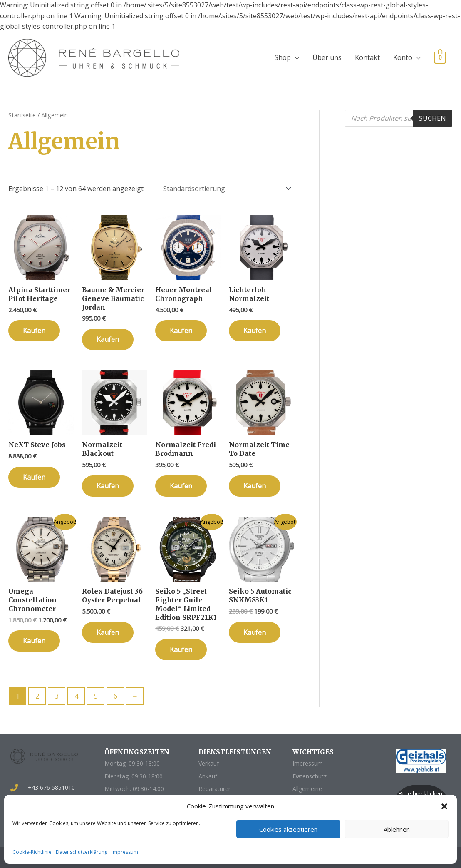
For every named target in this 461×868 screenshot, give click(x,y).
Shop (283, 57)
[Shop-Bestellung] (226, 189)
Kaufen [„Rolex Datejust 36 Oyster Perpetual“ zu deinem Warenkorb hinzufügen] (108, 632)
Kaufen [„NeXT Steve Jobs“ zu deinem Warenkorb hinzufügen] (34, 477)
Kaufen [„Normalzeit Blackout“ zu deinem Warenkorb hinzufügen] (108, 486)
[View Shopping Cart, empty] (440, 57)
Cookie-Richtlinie (32, 852)
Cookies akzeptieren (288, 829)
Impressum (125, 852)
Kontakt (367, 57)
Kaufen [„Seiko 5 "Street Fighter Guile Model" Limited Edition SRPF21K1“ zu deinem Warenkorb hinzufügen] (181, 649)
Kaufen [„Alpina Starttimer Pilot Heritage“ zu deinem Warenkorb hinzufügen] (34, 331)
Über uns (327, 57)
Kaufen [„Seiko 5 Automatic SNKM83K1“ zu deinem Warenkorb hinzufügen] (255, 632)
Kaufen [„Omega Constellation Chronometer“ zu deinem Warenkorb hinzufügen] (34, 641)
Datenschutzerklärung (82, 852)
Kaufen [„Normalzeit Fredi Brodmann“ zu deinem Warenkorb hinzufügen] (181, 486)
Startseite (22, 115)
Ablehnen (397, 829)
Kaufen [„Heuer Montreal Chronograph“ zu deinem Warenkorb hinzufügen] (181, 331)
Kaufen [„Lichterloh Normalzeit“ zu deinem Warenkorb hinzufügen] (255, 331)
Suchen (432, 118)
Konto (403, 57)
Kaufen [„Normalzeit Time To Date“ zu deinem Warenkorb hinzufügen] (255, 486)
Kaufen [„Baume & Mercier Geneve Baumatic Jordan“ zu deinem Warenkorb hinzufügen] (108, 339)
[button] (444, 806)
